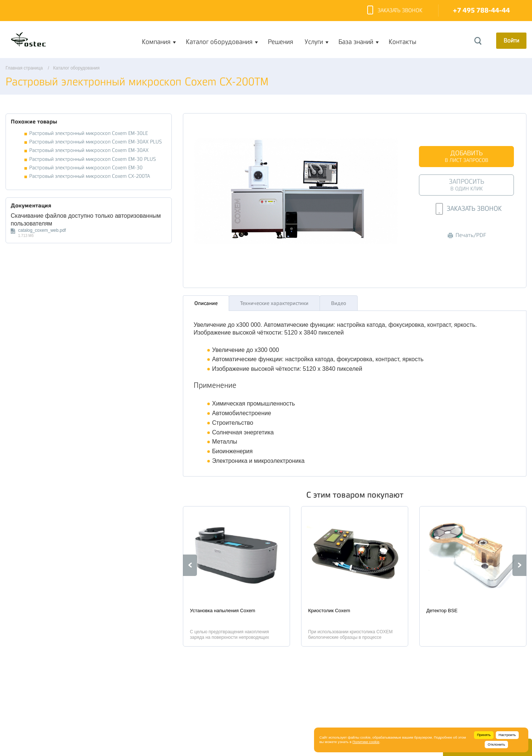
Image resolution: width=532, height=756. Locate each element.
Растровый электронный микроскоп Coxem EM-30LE (88, 133)
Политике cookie (366, 742)
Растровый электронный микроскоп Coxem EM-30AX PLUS (96, 142)
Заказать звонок (395, 11)
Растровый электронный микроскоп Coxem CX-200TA (90, 176)
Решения (280, 42)
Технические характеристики (274, 301)
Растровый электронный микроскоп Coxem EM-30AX (89, 150)
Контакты (403, 42)
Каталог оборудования (219, 42)
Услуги (314, 42)
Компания (156, 42)
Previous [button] (190, 563)
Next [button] (519, 563)
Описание (206, 301)
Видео (339, 301)
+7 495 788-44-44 (481, 11)
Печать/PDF (467, 235)
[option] (236, 574)
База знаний (356, 42)
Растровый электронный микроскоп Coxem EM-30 (86, 168)
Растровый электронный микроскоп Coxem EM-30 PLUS (93, 159)
